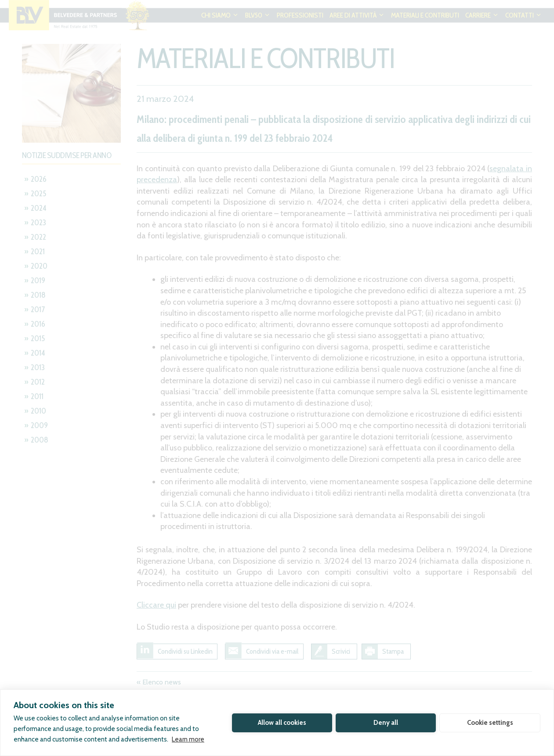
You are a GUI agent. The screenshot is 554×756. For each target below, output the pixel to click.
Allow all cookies (282, 723)
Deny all (386, 723)
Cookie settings (490, 723)
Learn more (188, 739)
